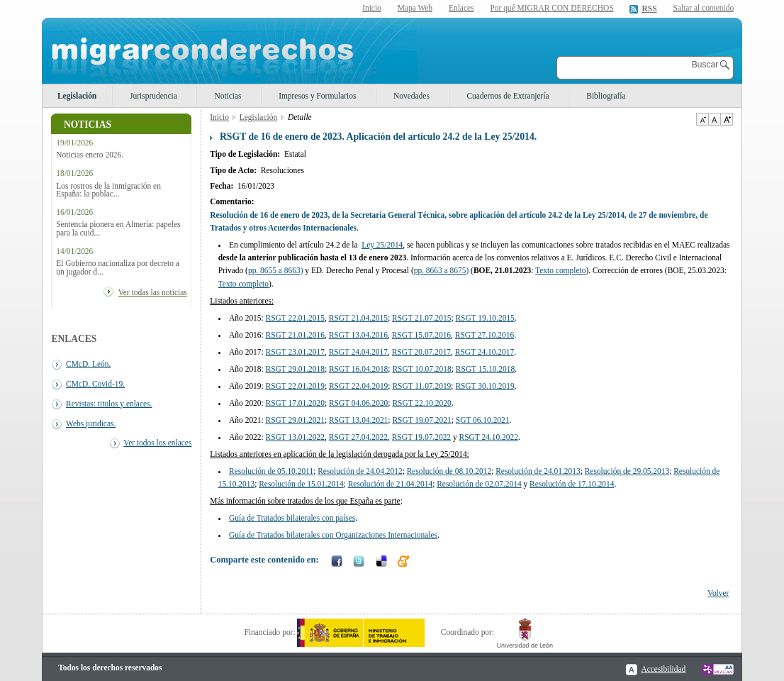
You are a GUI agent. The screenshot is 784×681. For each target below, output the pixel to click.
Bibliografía (606, 96)
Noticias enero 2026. (90, 155)
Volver (718, 593)
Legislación (77, 96)
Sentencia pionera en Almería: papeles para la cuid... (118, 228)
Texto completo (243, 284)
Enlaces (461, 8)
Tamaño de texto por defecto (714, 119)
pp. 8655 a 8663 (274, 270)
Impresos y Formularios (317, 96)
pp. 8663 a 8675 (440, 270)
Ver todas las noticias (153, 292)
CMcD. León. (88, 364)
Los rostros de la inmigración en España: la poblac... (108, 190)
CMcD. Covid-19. (95, 384)
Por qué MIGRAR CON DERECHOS (551, 8)
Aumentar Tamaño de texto (727, 119)
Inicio (372, 8)
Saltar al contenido (703, 8)
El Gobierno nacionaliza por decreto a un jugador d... (118, 267)
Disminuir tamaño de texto (702, 119)
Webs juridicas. (91, 423)
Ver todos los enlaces (157, 443)
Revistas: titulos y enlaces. (109, 404)
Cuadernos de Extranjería (508, 96)
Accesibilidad (663, 669)
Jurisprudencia (153, 96)
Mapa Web (415, 8)
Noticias (228, 96)
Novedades (411, 96)
